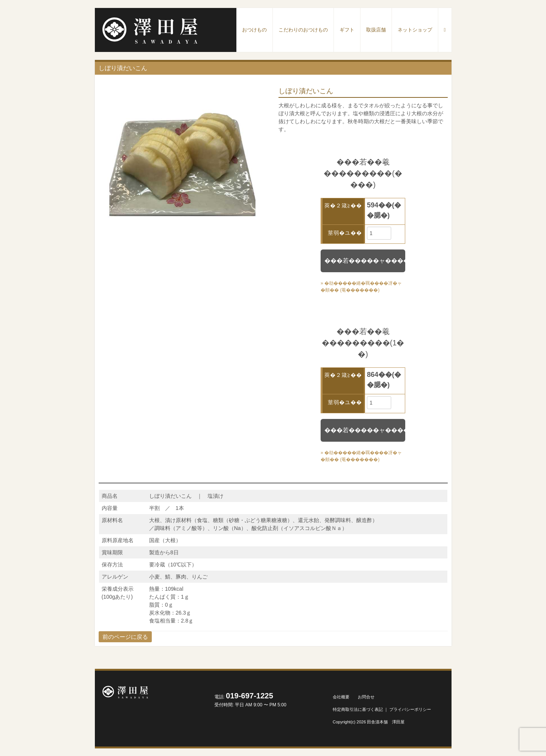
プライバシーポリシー (410, 709)
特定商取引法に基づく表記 (358, 709)
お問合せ (366, 697)
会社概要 (341, 697)
